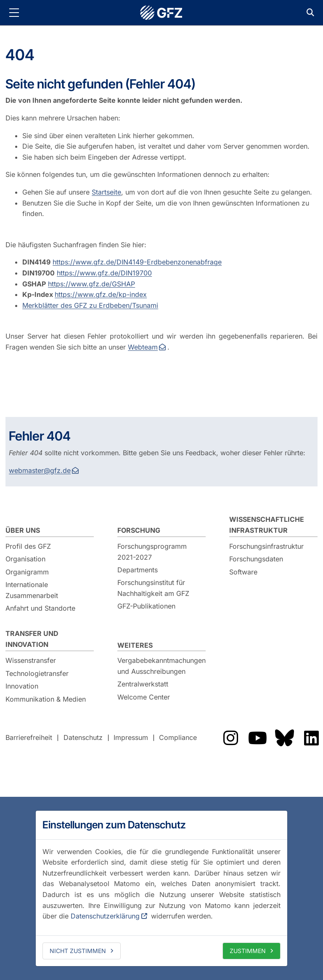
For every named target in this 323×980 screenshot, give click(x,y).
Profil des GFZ (28, 546)
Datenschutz (83, 737)
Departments (138, 570)
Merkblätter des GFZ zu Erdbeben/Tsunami (90, 305)
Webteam (143, 347)
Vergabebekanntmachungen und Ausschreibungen (161, 666)
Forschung (139, 530)
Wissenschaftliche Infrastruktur (267, 525)
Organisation (25, 559)
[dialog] (161, 888)
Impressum (131, 737)
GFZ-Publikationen (146, 606)
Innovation (22, 686)
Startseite (106, 192)
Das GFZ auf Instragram (230, 738)
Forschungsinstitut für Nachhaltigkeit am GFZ (153, 588)
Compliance (178, 737)
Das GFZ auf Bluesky (284, 738)
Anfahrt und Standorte (40, 608)
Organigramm (27, 572)
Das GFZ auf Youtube (257, 738)
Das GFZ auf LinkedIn (311, 738)
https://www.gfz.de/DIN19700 (104, 273)
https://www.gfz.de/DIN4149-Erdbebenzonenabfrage (137, 262)
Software (243, 572)
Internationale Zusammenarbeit (32, 590)
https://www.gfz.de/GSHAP (91, 284)
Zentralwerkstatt (143, 684)
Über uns (23, 530)
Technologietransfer (37, 673)
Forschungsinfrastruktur (266, 546)
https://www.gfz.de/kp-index (101, 294)
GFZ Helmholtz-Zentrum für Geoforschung (161, 13)
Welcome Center (144, 697)
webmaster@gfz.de (40, 470)
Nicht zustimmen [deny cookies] (78, 951)
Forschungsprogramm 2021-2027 (152, 552)
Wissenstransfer (31, 660)
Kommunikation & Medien (46, 699)
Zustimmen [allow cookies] (248, 951)
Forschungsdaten (256, 559)
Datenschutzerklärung (105, 916)
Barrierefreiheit (29, 737)
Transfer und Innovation (32, 639)
